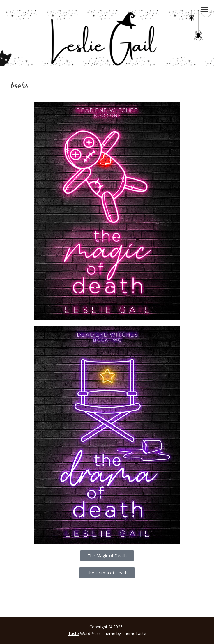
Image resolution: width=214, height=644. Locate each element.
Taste (74, 633)
